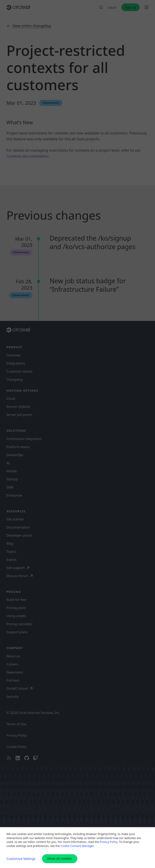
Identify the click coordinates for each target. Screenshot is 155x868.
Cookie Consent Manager (77, 846)
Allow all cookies (60, 858)
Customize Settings (21, 859)
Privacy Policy (109, 842)
